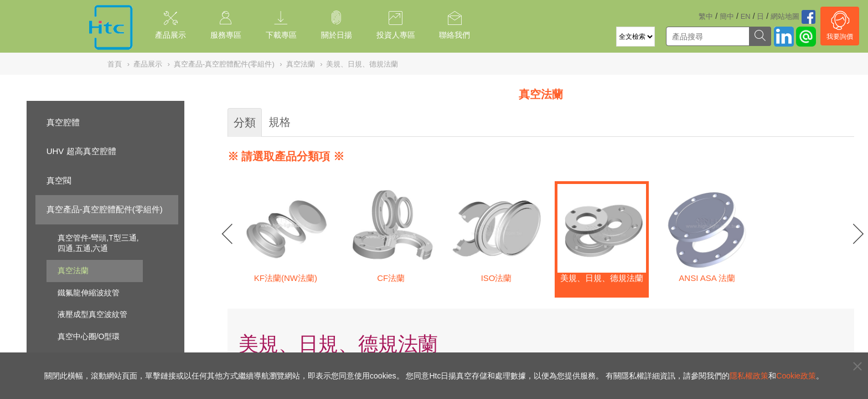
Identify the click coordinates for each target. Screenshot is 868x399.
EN (746, 16)
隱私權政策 (749, 376)
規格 (280, 122)
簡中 (727, 16)
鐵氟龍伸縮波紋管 (89, 293)
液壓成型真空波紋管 (92, 314)
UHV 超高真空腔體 (81, 151)
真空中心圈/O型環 (89, 336)
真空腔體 (63, 122)
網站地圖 (785, 16)
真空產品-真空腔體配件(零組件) (105, 209)
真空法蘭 (73, 270)
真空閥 (59, 180)
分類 (245, 122)
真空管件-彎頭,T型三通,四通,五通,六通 (98, 243)
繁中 (706, 16)
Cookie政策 (796, 376)
